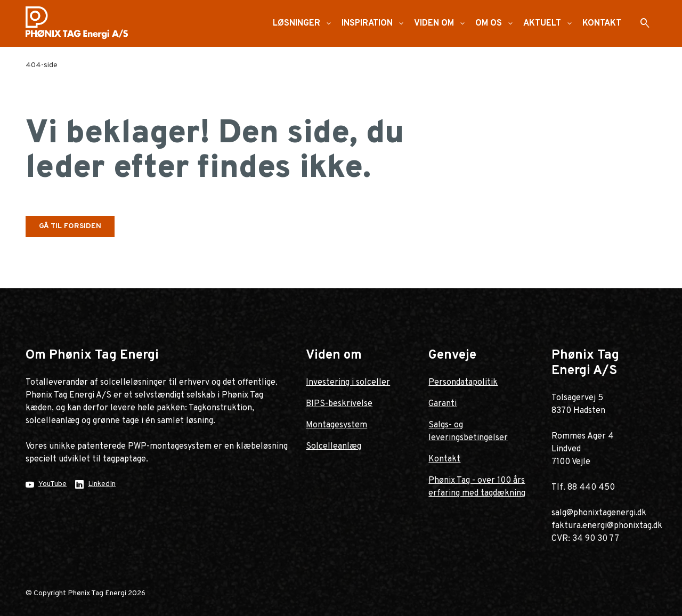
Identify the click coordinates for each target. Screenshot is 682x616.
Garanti (443, 404)
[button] (329, 23)
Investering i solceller (348, 383)
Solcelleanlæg (334, 447)
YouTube (52, 484)
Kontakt (444, 459)
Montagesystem (336, 425)
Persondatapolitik (463, 383)
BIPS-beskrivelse (339, 404)
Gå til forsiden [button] (70, 226)
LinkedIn (102, 484)
